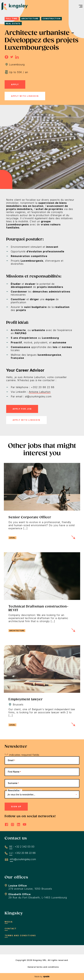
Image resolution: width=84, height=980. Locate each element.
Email (11, 760)
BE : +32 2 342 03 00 (22, 847)
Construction (52, 19)
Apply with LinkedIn (25, 96)
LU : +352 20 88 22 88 (22, 853)
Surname (13, 783)
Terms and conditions (20, 935)
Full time (12, 19)
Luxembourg (17, 64)
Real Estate (13, 24)
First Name (14, 772)
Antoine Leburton (40, 392)
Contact (11, 929)
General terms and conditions (43, 967)
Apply (15, 84)
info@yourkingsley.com (23, 859)
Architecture (30, 19)
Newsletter (15, 790)
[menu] (79, 6)
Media (9, 922)
